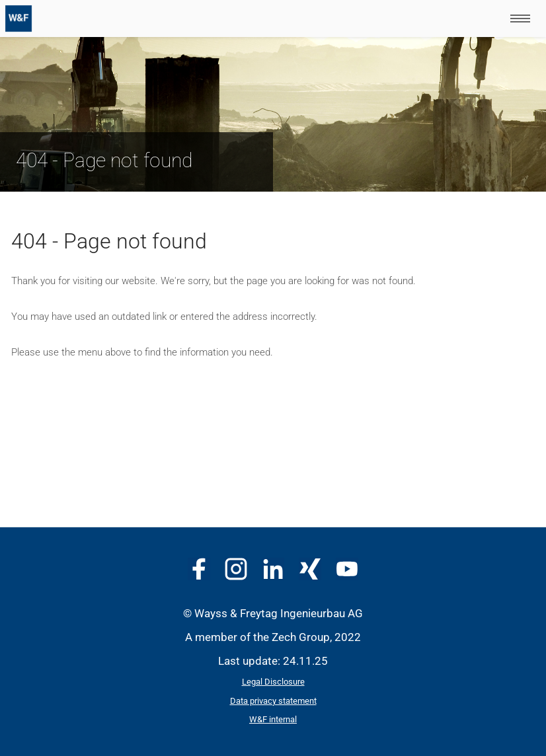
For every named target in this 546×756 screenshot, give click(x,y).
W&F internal (273, 719)
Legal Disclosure (273, 682)
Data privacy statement (273, 701)
